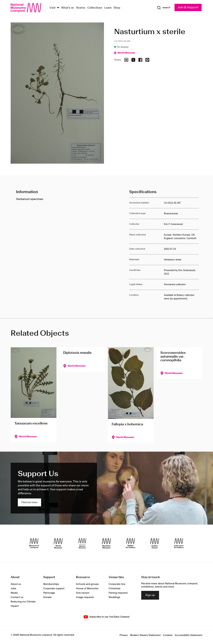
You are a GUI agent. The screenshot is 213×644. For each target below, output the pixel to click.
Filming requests (118, 593)
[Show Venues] (58, 8)
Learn (108, 8)
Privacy (124, 635)
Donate (47, 597)
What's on (68, 8)
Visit (53, 8)
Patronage (49, 593)
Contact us (17, 597)
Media (14, 593)
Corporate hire (117, 584)
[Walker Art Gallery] (131, 543)
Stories (81, 8)
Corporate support (54, 589)
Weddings (114, 597)
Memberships (51, 584)
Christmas (115, 589)
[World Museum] (58, 543)
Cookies (168, 635)
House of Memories (87, 589)
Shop (117, 8)
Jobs (13, 589)
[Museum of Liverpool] (34, 543)
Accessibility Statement (189, 635)
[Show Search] (164, 8)
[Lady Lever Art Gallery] (179, 543)
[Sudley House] (155, 543)
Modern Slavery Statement (145, 635)
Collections (95, 8)
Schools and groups (87, 584)
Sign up (150, 595)
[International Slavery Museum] (82, 543)
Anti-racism (83, 593)
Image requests (85, 597)
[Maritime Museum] (106, 543)
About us (16, 584)
